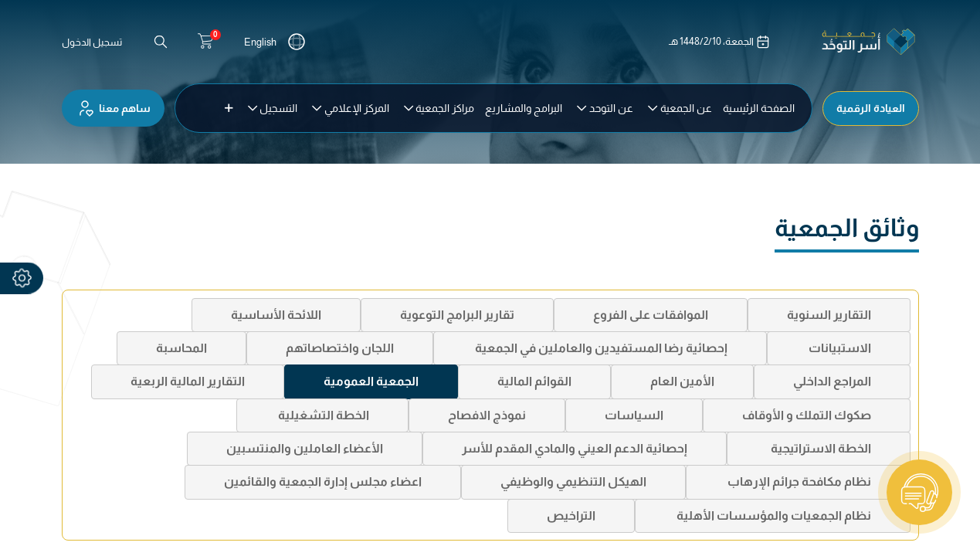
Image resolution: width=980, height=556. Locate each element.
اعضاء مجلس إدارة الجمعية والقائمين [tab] (323, 481)
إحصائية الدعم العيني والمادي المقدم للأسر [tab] (575, 448)
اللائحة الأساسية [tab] (276, 315)
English (260, 42)
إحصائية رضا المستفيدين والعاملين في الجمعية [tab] (600, 348)
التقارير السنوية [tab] (829, 315)
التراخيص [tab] (571, 515)
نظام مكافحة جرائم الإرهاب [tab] (798, 481)
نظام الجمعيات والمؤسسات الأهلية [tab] (773, 515)
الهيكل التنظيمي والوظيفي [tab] (573, 481)
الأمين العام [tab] (682, 381)
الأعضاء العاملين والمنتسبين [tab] (305, 448)
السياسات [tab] (634, 415)
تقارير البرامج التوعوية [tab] (457, 315)
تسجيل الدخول (92, 42)
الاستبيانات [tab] (839, 348)
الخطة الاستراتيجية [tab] (819, 448)
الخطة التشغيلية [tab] (322, 415)
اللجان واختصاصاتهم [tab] (340, 348)
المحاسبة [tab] (181, 348)
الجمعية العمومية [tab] (371, 381)
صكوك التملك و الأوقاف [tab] (807, 415)
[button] (229, 108)
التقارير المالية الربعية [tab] (188, 381)
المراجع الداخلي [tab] (832, 381)
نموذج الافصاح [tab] (487, 415)
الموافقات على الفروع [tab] (651, 315)
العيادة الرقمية (871, 108)
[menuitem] (759, 108)
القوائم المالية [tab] (534, 381)
